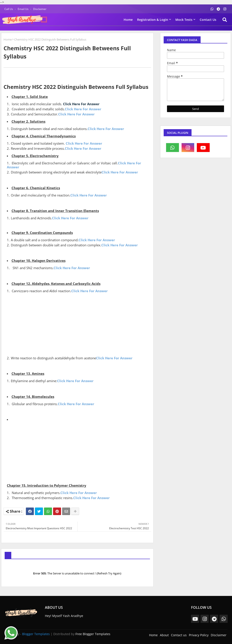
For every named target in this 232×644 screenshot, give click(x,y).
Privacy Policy (199, 635)
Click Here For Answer (81, 104)
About (164, 635)
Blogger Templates (36, 634)
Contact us (208, 20)
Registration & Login (153, 20)
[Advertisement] (79, 324)
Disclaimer (40, 9)
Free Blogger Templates (93, 634)
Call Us (9, 9)
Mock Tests (184, 20)
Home (128, 20)
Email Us (23, 9)
